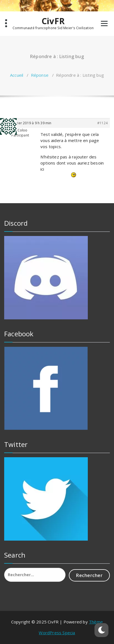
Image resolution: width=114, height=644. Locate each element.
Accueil (17, 75)
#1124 (102, 123)
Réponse (40, 75)
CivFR (53, 21)
